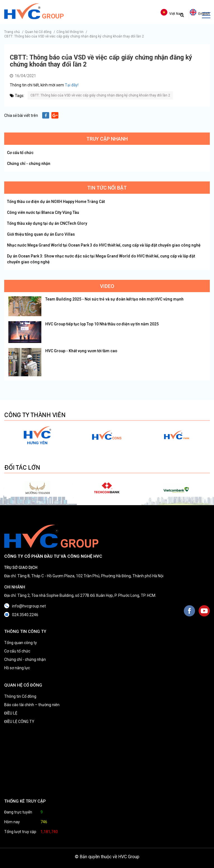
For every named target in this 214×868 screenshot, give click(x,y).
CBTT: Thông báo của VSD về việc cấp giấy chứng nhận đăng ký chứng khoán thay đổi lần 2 (74, 36)
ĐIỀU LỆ (11, 713)
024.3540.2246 (25, 615)
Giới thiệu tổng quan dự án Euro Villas (41, 234)
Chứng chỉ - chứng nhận (29, 164)
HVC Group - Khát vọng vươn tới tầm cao (81, 351)
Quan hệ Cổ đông (38, 32)
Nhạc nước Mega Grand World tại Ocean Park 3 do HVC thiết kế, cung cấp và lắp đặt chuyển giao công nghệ (104, 245)
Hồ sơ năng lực (17, 668)
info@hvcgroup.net (29, 606)
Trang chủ (12, 32)
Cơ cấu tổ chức (20, 153)
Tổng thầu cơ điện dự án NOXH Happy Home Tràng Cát (56, 202)
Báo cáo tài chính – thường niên (32, 705)
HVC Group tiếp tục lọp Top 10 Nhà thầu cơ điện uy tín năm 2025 (102, 324)
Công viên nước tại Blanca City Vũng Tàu (43, 212)
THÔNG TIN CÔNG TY (25, 632)
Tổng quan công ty (21, 643)
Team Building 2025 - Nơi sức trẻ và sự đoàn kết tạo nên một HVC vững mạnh (114, 299)
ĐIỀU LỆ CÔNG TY (19, 722)
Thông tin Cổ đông (20, 696)
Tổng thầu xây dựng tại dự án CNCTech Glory (47, 223)
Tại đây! (72, 85)
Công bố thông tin (70, 32)
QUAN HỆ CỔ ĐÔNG (23, 685)
